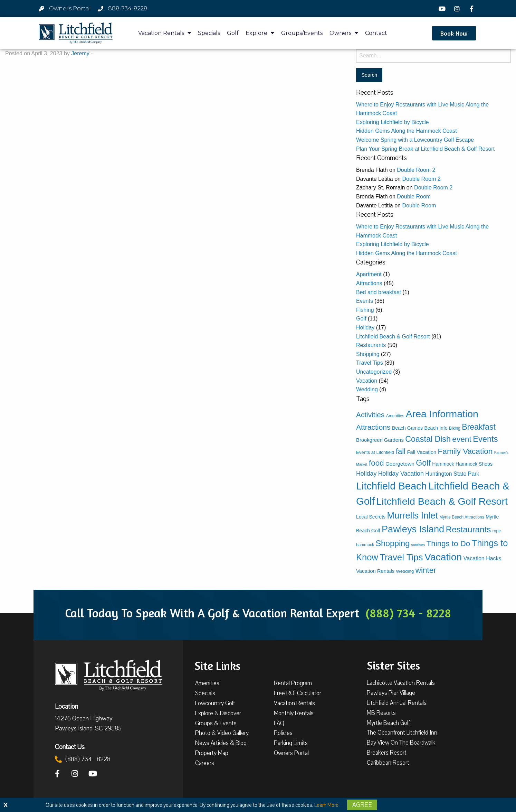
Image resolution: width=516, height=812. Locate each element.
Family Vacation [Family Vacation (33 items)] (465, 451)
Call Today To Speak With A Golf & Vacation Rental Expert (258, 613)
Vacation (367, 381)
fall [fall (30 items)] (401, 451)
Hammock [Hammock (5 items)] (443, 464)
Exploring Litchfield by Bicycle (393, 122)
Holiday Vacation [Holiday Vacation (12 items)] (401, 474)
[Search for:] (433, 56)
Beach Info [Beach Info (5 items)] (436, 428)
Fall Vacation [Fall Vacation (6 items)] (422, 452)
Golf (233, 33)
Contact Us (70, 747)
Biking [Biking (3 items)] (455, 428)
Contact (376, 33)
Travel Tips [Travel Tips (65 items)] (401, 557)
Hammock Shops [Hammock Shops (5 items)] (474, 464)
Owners (344, 33)
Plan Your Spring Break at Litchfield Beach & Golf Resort (425, 149)
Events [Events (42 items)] (485, 439)
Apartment (369, 274)
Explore (260, 33)
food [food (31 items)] (376, 463)
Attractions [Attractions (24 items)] (373, 427)
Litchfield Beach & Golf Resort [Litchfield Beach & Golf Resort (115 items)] (442, 501)
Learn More (326, 805)
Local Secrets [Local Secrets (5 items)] (371, 517)
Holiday (365, 328)
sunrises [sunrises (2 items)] (418, 545)
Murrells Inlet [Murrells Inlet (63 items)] (413, 515)
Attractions (369, 283)
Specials (209, 33)
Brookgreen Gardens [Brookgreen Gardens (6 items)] (380, 440)
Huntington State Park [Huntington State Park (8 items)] (452, 474)
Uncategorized (374, 372)
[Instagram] (458, 9)
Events (365, 301)
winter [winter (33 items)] (426, 570)
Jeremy (80, 53)
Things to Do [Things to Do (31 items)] (448, 544)
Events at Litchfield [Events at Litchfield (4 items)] (375, 452)
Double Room (414, 197)
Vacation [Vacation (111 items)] (443, 557)
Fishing (365, 310)
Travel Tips (370, 363)
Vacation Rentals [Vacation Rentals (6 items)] (375, 571)
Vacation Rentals (165, 33)
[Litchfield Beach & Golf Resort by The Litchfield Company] (76, 33)
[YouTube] (443, 9)
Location (66, 706)
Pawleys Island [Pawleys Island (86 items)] (413, 529)
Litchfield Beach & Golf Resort (393, 337)
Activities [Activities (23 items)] (370, 415)
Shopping (368, 354)
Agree (362, 805)
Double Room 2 (416, 170)
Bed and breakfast (379, 292)
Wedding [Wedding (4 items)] (405, 571)
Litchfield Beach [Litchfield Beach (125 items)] (391, 486)
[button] (454, 33)
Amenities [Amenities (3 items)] (395, 416)
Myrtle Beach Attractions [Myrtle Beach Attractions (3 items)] (462, 517)
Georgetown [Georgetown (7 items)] (400, 464)
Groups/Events (302, 33)
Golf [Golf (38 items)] (423, 463)
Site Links (217, 665)
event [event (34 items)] (462, 439)
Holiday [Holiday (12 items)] (366, 474)
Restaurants (371, 345)
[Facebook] (472, 9)
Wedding (367, 389)
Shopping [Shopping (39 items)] (393, 543)
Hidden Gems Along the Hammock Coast (407, 131)
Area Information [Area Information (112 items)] (442, 414)
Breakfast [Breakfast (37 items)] (479, 427)
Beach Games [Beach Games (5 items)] (407, 428)
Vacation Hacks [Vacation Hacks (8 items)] (482, 558)
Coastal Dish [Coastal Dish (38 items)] (428, 439)
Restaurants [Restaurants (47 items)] (469, 529)
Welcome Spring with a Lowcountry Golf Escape (415, 140)
